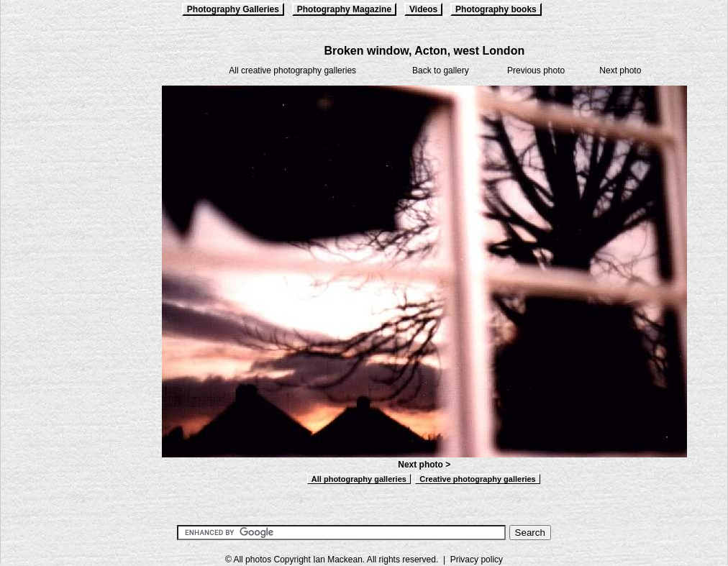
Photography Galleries (233, 9)
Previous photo (536, 70)
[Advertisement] (73, 260)
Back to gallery (441, 70)
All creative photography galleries (292, 70)
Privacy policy (477, 560)
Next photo (620, 70)
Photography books (496, 9)
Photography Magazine (344, 9)
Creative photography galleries (477, 479)
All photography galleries (359, 479)
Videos (423, 9)
